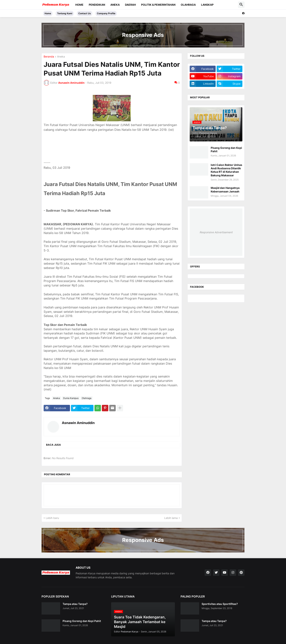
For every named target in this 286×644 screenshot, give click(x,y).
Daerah (130, 5)
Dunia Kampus (71, 398)
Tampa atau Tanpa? (75, 604)
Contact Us (85, 13)
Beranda (49, 57)
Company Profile (106, 13)
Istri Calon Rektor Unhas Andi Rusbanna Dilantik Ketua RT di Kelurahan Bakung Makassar (226, 170)
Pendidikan (97, 5)
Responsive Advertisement (216, 232)
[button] (241, 5)
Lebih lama (171, 518)
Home (79, 5)
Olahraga (188, 5)
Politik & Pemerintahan (158, 5)
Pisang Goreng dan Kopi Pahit (226, 149)
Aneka (115, 5)
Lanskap (207, 5)
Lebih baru (52, 518)
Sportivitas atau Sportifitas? (220, 604)
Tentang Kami (65, 13)
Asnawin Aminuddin (78, 423)
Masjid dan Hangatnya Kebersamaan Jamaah (225, 190)
